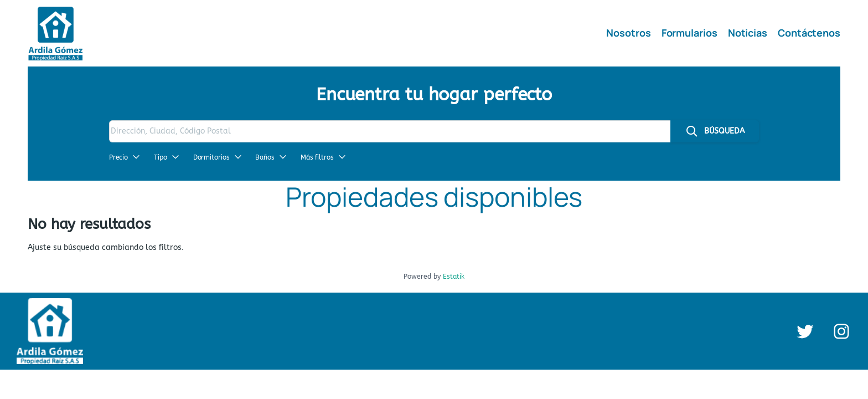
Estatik (454, 277)
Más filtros (324, 157)
